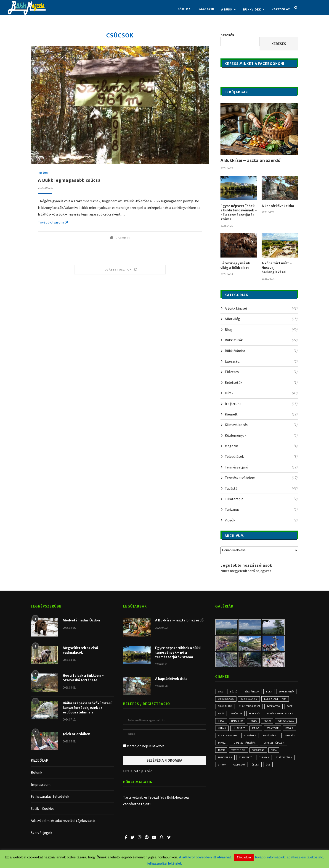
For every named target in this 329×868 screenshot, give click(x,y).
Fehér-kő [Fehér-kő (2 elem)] (224, 723)
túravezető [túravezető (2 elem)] (225, 778)
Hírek (261, 393)
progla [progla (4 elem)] (223, 746)
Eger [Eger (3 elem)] (242, 715)
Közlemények (261, 435)
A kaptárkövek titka (278, 206)
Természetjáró (261, 467)
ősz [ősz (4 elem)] (257, 785)
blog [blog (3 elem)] (221, 692)
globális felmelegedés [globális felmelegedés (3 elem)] (251, 723)
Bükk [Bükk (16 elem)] (273, 692)
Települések (261, 456)
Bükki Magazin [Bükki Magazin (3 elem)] (275, 700)
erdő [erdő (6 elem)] (256, 715)
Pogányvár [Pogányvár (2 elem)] (276, 739)
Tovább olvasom (53, 222)
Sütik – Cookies (43, 808)
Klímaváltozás (261, 425)
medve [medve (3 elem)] (258, 739)
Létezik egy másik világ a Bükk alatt (235, 266)
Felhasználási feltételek (50, 796)
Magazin (207, 9)
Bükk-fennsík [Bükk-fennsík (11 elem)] (226, 700)
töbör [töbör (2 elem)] (285, 762)
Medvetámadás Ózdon (81, 620)
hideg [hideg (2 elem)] (276, 723)
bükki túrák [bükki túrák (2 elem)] (255, 707)
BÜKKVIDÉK (252, 9)
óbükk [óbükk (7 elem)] (243, 785)
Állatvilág (261, 319)
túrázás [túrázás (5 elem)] (245, 778)
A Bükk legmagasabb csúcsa (69, 180)
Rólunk (36, 772)
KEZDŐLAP (40, 760)
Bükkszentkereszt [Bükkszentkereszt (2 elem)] (281, 707)
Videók (261, 520)
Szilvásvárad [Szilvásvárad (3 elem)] (226, 754)
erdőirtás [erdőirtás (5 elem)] (273, 715)
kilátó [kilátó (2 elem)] (257, 731)
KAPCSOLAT (281, 9)
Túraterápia (261, 499)
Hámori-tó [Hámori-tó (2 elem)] (224, 731)
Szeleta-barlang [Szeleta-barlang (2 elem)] (245, 746)
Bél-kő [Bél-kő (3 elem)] (236, 692)
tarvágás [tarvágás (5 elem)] (247, 754)
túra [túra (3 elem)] (264, 770)
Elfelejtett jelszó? (137, 771)
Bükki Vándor (261, 351)
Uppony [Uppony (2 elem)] (287, 778)
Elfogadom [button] (244, 857)
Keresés (227, 35)
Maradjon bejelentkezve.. (144, 746)
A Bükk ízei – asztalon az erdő (251, 160)
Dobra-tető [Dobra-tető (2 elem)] (225, 715)
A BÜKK (227, 9)
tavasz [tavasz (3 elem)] (265, 754)
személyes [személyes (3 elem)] (269, 746)
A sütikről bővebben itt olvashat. (206, 857)
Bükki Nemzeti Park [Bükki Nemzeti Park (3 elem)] (229, 707)
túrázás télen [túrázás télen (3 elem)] (266, 778)
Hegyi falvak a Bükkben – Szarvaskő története (83, 678)
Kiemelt (261, 414)
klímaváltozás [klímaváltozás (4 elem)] (277, 731)
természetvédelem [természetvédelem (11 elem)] (262, 762)
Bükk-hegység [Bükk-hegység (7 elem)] (250, 700)
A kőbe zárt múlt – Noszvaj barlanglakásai (277, 268)
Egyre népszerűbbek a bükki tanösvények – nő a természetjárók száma (239, 213)
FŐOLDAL (185, 9)
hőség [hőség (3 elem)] (242, 731)
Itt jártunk (261, 404)
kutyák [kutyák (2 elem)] (222, 739)
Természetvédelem (261, 478)
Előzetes (261, 372)
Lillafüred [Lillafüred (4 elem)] (240, 739)
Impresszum (41, 784)
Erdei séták (261, 382)
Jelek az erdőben (77, 734)
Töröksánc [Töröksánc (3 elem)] (247, 770)
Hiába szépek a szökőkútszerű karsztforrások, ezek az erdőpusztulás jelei (88, 708)
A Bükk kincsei (261, 308)
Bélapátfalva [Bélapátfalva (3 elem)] (255, 692)
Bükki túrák (261, 340)
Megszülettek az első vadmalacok (80, 650)
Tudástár (43, 173)
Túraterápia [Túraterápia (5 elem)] (282, 770)
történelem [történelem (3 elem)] (225, 770)
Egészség (261, 361)
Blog (261, 329)
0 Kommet (120, 238)
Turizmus (261, 509)
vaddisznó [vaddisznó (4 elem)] (225, 785)
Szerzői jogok (41, 833)
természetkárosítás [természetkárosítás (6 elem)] (230, 762)
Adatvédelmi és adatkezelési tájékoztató (63, 821)
